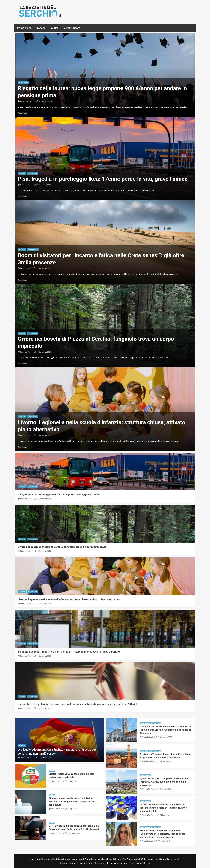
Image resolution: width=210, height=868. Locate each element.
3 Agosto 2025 (166, 789)
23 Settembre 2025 (46, 101)
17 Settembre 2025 (44, 435)
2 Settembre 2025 (165, 762)
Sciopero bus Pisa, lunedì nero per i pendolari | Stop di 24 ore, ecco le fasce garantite (69, 652)
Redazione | (114, 863)
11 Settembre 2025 (44, 708)
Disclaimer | (100, 863)
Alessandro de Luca (28, 101)
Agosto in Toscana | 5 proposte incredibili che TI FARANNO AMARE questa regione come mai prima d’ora (165, 782)
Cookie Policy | (69, 863)
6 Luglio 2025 (73, 781)
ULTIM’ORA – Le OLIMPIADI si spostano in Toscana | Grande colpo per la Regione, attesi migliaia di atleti (163, 808)
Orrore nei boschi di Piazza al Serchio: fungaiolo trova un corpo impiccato (62, 547)
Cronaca (40, 28)
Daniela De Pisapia (149, 789)
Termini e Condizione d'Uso (135, 863)
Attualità (22, 250)
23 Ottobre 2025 (45, 758)
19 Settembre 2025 (44, 268)
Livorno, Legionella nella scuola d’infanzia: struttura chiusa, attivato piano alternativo (69, 599)
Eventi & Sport (71, 28)
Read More (22, 113)
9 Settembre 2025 (165, 737)
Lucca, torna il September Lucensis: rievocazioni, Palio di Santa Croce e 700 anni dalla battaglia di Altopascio (166, 730)
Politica (54, 28)
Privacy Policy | (85, 863)
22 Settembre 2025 (44, 185)
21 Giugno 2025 (73, 833)
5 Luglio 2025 (73, 809)
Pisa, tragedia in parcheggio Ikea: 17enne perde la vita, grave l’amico (103, 179)
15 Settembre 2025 (44, 656)
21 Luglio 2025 (166, 815)
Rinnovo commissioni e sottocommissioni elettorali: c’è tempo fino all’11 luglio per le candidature (71, 801)
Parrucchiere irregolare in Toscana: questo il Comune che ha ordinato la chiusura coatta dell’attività (78, 704)
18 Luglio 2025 (164, 841)
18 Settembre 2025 (44, 352)
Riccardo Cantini (27, 185)
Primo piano (24, 28)
